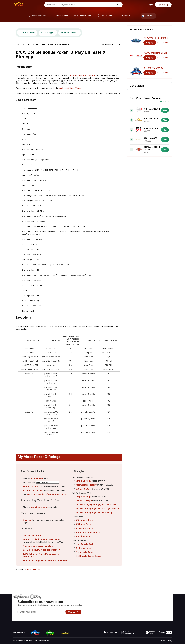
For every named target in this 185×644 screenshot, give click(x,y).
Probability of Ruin (32, 486)
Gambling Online (128, 616)
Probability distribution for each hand (41, 539)
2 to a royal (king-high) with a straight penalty (97, 509)
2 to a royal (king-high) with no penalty (94, 512)
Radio (150, 616)
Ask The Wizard (128, 619)
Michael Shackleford (34, 569)
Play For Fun (126, 612)
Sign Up (164, 5)
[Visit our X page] (21, 619)
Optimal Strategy (84, 489)
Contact (151, 604)
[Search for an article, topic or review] (81, 5)
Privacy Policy (166, 641)
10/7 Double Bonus (85, 552)
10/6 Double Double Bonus (88, 556)
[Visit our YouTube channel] (15, 619)
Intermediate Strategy (86, 485)
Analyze (27, 520)
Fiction (165, 612)
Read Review (163, 43)
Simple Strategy (83, 481)
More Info (164, 102)
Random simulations (33, 490)
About (151, 601)
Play (150, 43)
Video (164, 601)
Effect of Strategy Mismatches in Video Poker (45, 560)
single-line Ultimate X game (70, 88)
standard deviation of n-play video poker (47, 494)
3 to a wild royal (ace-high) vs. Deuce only (96, 505)
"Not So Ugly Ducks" (86, 544)
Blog (164, 604)
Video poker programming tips (38, 546)
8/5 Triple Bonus (84, 536)
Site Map (166, 608)
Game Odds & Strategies (131, 601)
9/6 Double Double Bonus (88, 532)
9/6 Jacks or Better (85, 520)
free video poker (39, 507)
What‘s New (153, 612)
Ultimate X (73, 75)
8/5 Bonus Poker (84, 524)
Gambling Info (127, 608)
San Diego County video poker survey (41, 550)
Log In (149, 5)
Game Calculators (128, 604)
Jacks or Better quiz (33, 535)
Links (150, 608)
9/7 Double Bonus (84, 528)
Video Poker (37, 478)
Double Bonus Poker (87, 75)
